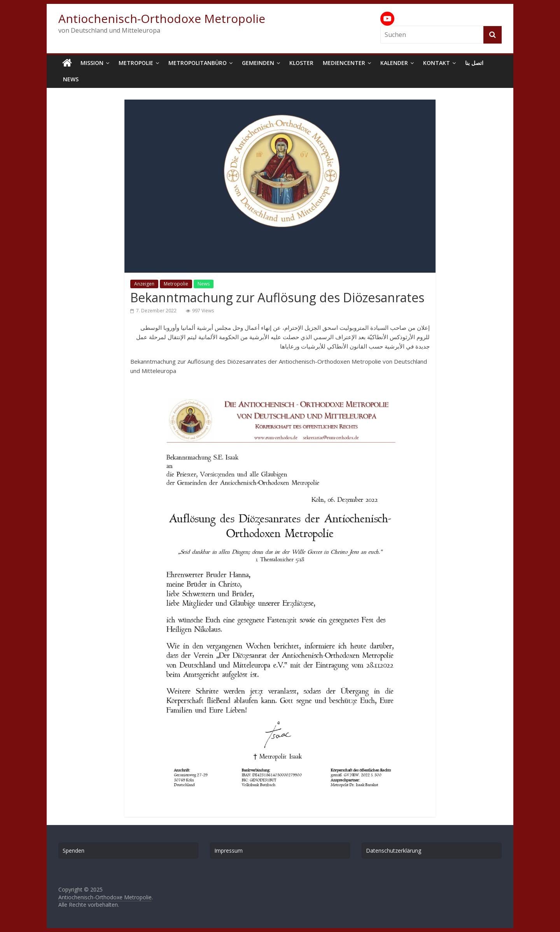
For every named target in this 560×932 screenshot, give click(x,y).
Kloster (301, 63)
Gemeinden (258, 63)
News (71, 79)
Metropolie (136, 63)
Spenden (73, 851)
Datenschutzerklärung (394, 851)
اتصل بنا (474, 63)
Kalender (394, 63)
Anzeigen (144, 284)
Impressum (228, 851)
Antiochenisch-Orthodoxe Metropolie (162, 18)
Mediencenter (344, 63)
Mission (92, 63)
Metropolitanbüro (198, 63)
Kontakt (437, 63)
